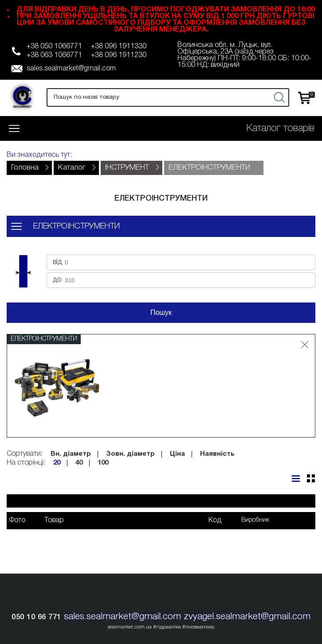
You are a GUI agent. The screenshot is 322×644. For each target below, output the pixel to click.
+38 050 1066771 (54, 47)
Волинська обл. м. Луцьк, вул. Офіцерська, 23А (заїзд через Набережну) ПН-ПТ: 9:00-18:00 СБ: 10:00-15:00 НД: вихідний (244, 55)
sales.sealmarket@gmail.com (71, 69)
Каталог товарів (281, 128)
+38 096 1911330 (119, 47)
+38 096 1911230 (119, 55)
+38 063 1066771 (54, 55)
